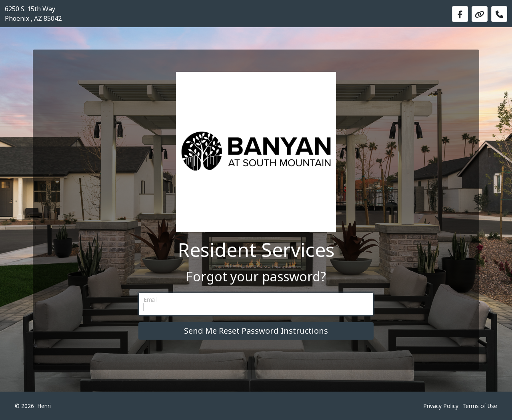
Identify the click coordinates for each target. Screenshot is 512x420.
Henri (44, 406)
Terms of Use (480, 406)
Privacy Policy (441, 406)
